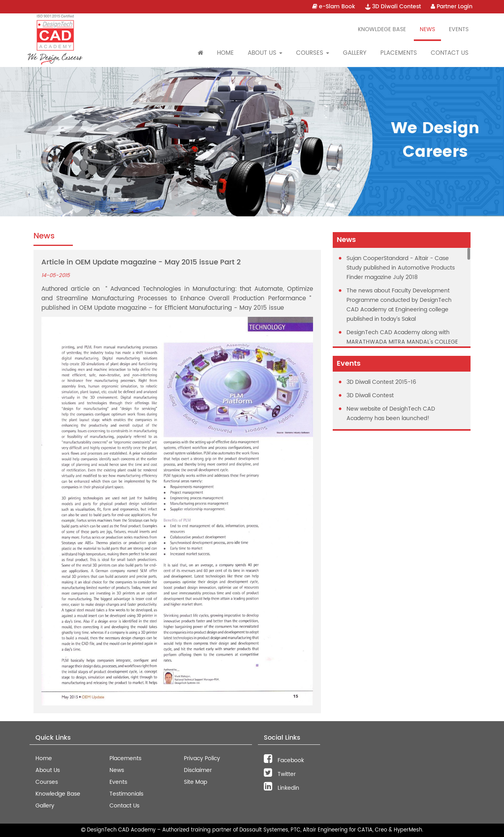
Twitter (280, 774)
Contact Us (450, 53)
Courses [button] (313, 53)
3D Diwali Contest (393, 7)
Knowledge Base (58, 794)
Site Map (195, 782)
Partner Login (452, 7)
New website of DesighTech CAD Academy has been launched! (391, 414)
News (427, 29)
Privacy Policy (202, 758)
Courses (47, 782)
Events (459, 29)
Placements (399, 53)
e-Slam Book (334, 7)
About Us (48, 770)
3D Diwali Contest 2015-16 (381, 382)
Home (225, 53)
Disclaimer (198, 770)
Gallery (355, 53)
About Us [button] (265, 53)
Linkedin (282, 788)
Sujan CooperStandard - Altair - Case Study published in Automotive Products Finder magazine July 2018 (401, 268)
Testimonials (126, 794)
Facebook (284, 760)
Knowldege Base (382, 29)
